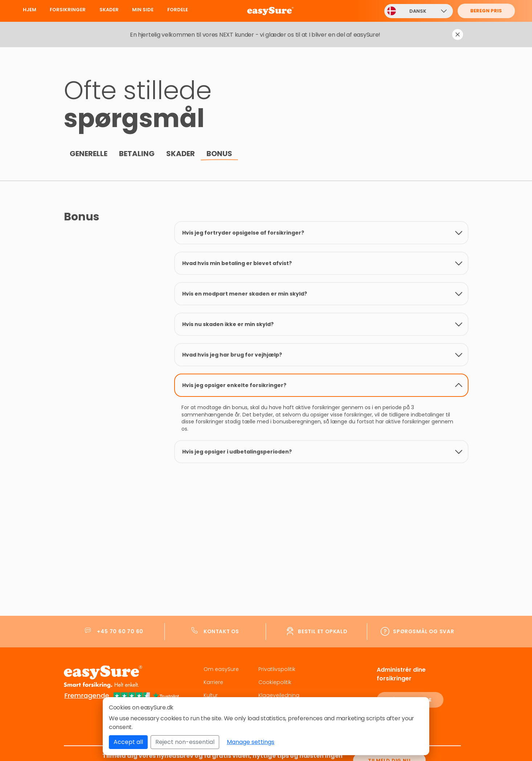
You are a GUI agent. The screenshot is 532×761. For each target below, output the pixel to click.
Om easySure (221, 667)
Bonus (219, 154)
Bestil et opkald (323, 629)
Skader (109, 10)
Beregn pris (486, 11)
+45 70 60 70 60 (120, 629)
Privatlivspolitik (277, 667)
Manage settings (251, 742)
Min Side (143, 10)
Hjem (30, 10)
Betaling (137, 154)
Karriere (213, 680)
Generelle (89, 154)
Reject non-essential (185, 742)
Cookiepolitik (275, 680)
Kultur (211, 693)
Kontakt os (221, 629)
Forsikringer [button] (68, 10)
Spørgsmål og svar (423, 629)
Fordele (178, 10)
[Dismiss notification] (458, 34)
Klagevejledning (279, 693)
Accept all (128, 742)
